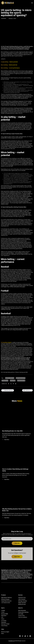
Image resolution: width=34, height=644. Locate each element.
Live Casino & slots (6, 603)
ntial (16, 65)
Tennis (3, 619)
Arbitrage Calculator (23, 601)
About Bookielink (22, 611)
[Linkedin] (16, 384)
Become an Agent (5, 632)
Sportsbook (13, 381)
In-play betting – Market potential (9, 62)
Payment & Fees (22, 598)
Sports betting (5, 381)
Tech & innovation (21, 381)
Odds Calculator (22, 599)
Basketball (4, 622)
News (3, 634)
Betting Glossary (22, 604)
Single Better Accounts (6, 601)
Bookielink (4, 18)
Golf (2, 617)
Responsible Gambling (23, 612)
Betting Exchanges (5, 599)
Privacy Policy (21, 616)
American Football (5, 624)
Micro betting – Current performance (10, 68)
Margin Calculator (22, 603)
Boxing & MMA (5, 614)
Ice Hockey (4, 621)
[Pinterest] (13, 384)
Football (3, 611)
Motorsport (4, 616)
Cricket (3, 612)
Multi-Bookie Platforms (7, 598)
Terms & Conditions (23, 617)
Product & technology (21, 378)
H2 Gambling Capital (6, 342)
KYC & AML (21, 614)
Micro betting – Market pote (8, 65)
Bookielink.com (12, 641)
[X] (11, 384)
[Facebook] (9, 384)
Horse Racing (4, 626)
